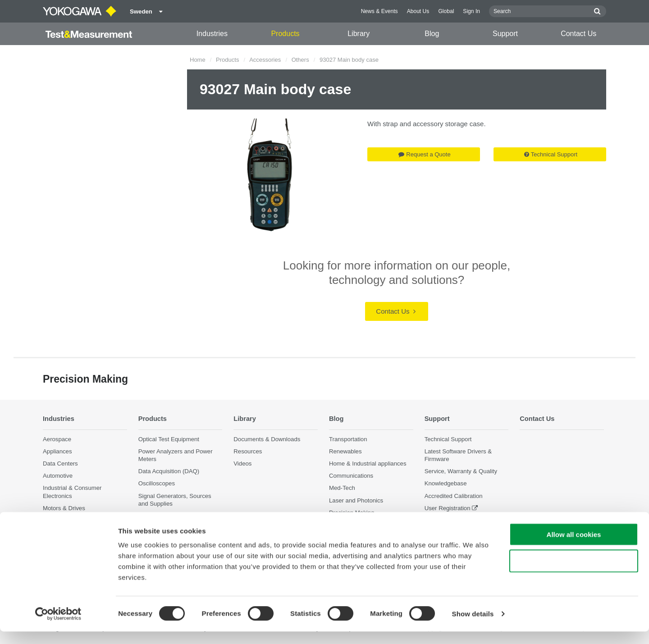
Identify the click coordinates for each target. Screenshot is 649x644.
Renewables (345, 451)
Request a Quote (424, 154)
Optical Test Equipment (169, 439)
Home (198, 60)
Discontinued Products (454, 520)
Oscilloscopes (157, 484)
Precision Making (352, 513)
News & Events (379, 11)
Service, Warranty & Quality (461, 472)
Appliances (57, 451)
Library (359, 34)
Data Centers (60, 464)
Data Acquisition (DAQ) (169, 472)
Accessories (265, 60)
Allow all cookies (574, 547)
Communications (351, 476)
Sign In (471, 11)
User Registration (448, 508)
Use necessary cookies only (574, 573)
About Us (418, 11)
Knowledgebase (446, 484)
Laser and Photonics (356, 500)
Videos (242, 464)
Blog (432, 34)
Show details (473, 626)
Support (505, 34)
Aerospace (57, 439)
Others (300, 60)
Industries (212, 34)
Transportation (348, 439)
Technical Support (551, 154)
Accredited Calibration (454, 496)
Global (446, 11)
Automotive (58, 476)
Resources (248, 451)
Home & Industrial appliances (368, 464)
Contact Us (578, 34)
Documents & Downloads (267, 439)
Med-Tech (342, 488)
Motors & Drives (64, 508)
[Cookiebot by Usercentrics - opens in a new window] (58, 626)
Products (285, 34)
